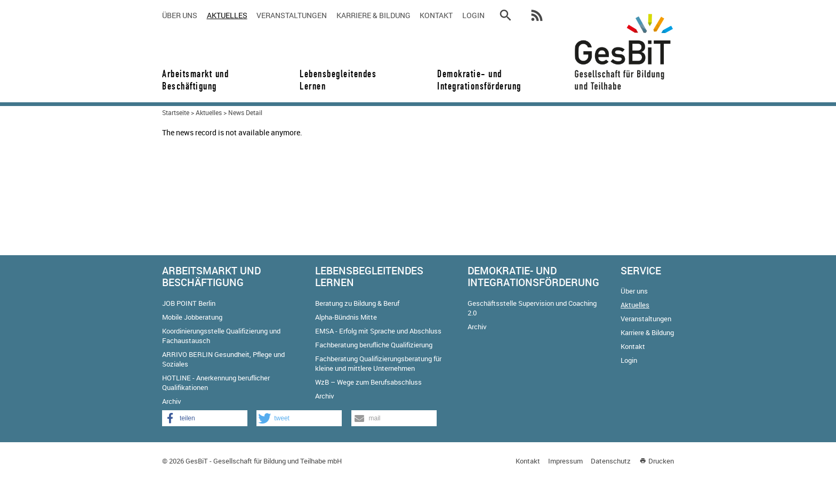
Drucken (661, 461)
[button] (205, 418)
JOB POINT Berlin (189, 303)
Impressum (565, 461)
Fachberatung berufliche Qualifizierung (374, 345)
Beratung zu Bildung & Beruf (357, 303)
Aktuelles (227, 15)
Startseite (176, 112)
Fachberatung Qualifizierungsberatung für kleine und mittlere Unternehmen (378, 363)
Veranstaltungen (292, 15)
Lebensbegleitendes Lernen (338, 80)
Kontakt (436, 15)
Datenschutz (611, 461)
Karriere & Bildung (373, 15)
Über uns (180, 15)
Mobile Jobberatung (192, 317)
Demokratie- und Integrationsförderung (476, 80)
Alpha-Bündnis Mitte (346, 317)
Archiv (172, 401)
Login (473, 15)
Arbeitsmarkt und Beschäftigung (195, 80)
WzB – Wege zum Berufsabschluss (368, 382)
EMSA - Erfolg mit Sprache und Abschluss (378, 331)
